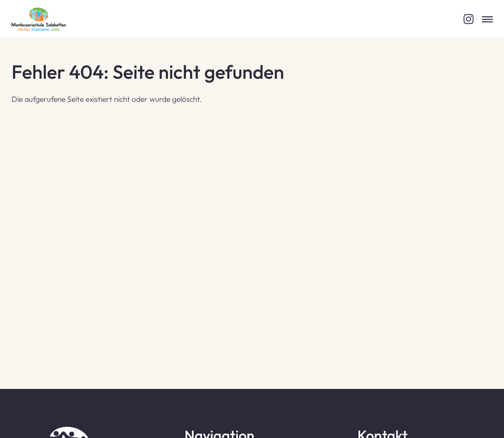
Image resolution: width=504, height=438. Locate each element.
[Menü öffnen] (487, 19)
